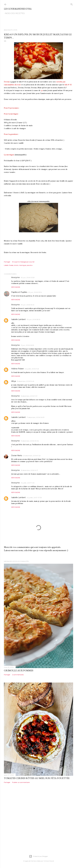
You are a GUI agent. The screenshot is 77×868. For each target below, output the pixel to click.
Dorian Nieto (17, 456)
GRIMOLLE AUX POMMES (19, 670)
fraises (11, 265)
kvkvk (16, 265)
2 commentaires (18, 675)
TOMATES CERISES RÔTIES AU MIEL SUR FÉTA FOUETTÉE (37, 778)
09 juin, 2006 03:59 (28, 277)
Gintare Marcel (49, 861)
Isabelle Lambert (18, 319)
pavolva (30, 265)
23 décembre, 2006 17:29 (32, 456)
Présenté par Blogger (38, 856)
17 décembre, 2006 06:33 (36, 417)
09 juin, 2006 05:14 (35, 292)
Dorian (7, 82)
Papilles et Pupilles (19, 292)
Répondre (16, 287)
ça (42, 90)
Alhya (14, 381)
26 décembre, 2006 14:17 (29, 470)
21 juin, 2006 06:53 (27, 345)
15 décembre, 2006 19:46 (25, 381)
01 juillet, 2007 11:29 (28, 483)
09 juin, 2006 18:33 (33, 319)
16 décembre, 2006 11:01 (29, 396)
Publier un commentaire (21, 782)
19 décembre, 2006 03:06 (30, 441)
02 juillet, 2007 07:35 (34, 498)
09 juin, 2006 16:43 (27, 305)
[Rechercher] (72, 4)
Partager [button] (7, 262)
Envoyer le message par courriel (23, 262)
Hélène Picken (18, 369)
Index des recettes (15, 13)
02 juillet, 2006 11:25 (32, 369)
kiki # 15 (68, 85)
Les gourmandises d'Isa (18, 9)
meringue (23, 265)
